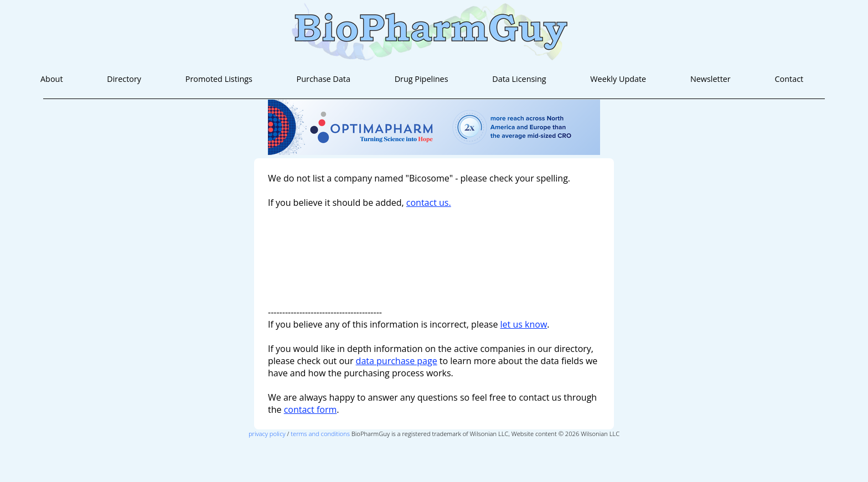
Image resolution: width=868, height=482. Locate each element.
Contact (789, 79)
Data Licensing (519, 79)
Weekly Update (618, 79)
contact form (311, 410)
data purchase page (397, 361)
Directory (124, 79)
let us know (524, 324)
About (52, 79)
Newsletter (711, 79)
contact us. (429, 203)
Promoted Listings (219, 79)
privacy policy (267, 434)
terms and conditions (320, 434)
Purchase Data (324, 79)
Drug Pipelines (422, 79)
